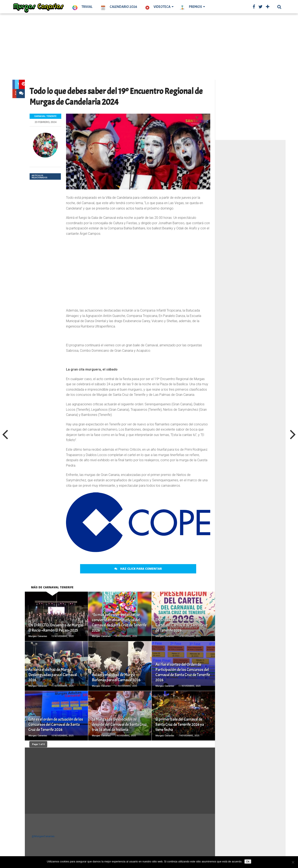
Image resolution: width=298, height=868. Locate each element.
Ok (248, 861)
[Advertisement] (149, 47)
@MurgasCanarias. (43, 836)
